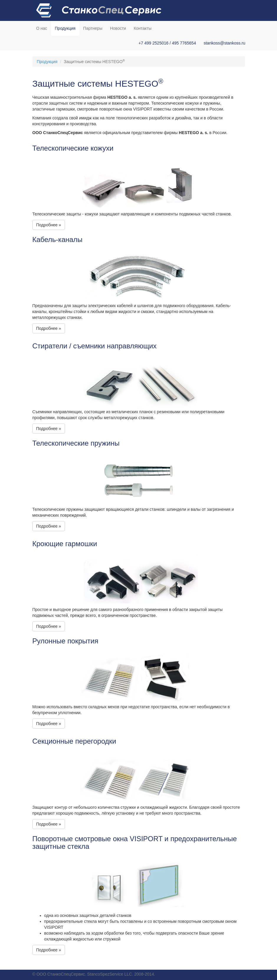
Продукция (65, 28)
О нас (42, 28)
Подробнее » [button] (49, 225)
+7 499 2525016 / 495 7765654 (167, 43)
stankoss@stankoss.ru (224, 43)
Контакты (142, 28)
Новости (118, 28)
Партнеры (93, 28)
